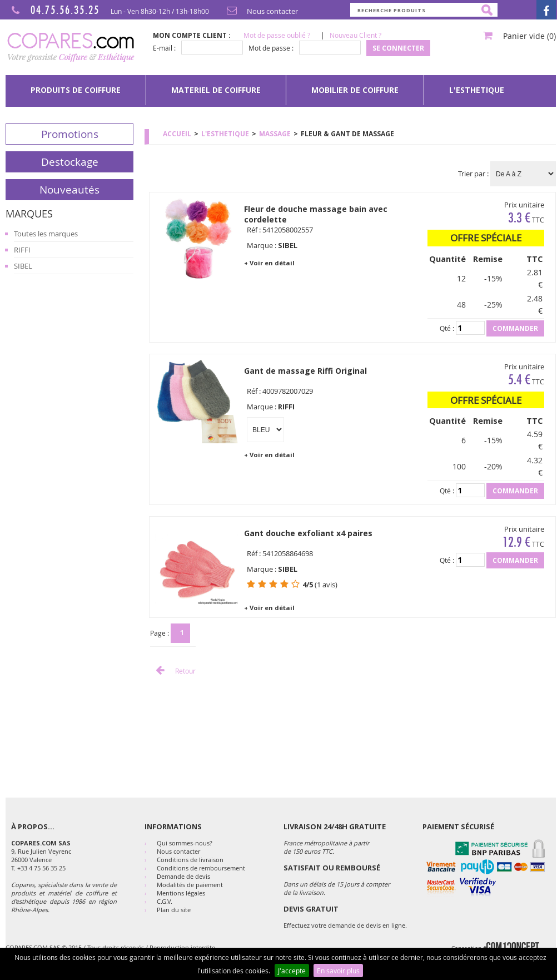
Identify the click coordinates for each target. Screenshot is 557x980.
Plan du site (174, 910)
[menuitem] (76, 90)
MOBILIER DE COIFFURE (355, 90)
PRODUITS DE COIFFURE (76, 90)
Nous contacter (260, 11)
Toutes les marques (46, 234)
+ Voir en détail (269, 263)
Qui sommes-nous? (185, 843)
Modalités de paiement (190, 885)
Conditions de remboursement (201, 868)
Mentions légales (181, 893)
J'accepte (292, 971)
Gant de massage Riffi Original (305, 371)
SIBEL (23, 266)
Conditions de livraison (190, 860)
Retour (173, 671)
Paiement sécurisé (458, 826)
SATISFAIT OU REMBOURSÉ (332, 868)
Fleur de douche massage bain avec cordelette (316, 214)
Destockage (70, 162)
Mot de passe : (271, 48)
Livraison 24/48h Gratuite (335, 826)
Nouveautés (69, 190)
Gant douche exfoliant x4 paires (308, 533)
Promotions (70, 134)
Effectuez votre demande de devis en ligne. (345, 925)
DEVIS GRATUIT (311, 909)
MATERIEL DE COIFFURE (216, 90)
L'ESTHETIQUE (477, 90)
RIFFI (22, 250)
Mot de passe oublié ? (277, 35)
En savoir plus (338, 971)
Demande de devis (183, 876)
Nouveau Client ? (355, 35)
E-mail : (164, 48)
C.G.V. (165, 901)
